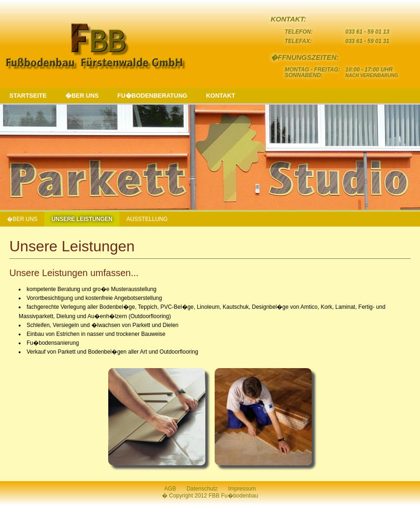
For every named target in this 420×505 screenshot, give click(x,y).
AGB (170, 489)
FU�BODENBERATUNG (152, 96)
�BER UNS (82, 96)
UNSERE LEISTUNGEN (82, 219)
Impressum (242, 489)
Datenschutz (202, 489)
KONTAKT (220, 96)
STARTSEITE (28, 96)
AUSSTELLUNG (147, 219)
